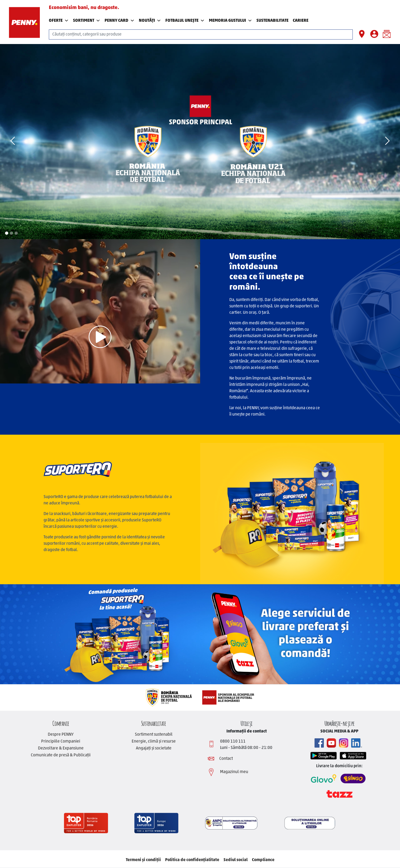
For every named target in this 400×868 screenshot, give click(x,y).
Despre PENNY (61, 735)
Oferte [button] (59, 21)
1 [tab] (7, 233)
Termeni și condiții (143, 860)
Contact (226, 759)
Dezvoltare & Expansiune (61, 748)
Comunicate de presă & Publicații (61, 755)
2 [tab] (11, 233)
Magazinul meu (234, 772)
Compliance (263, 860)
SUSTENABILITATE (272, 21)
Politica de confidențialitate (192, 860)
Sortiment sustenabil (154, 735)
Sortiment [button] (87, 21)
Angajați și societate (154, 748)
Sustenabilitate (154, 723)
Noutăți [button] (150, 21)
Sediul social (236, 860)
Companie (61, 723)
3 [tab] (16, 233)
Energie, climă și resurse (154, 741)
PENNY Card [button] (119, 21)
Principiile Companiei (61, 741)
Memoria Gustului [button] (231, 21)
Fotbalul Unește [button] (185, 21)
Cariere (301, 21)
